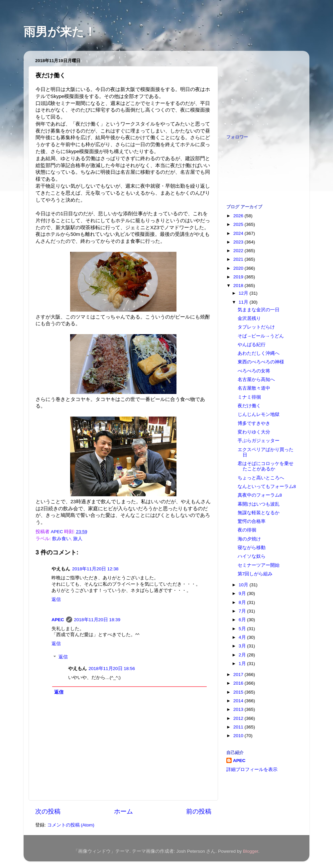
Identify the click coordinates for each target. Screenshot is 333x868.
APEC (58, 620)
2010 (239, 736)
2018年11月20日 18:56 (112, 669)
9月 (243, 593)
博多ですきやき (254, 423)
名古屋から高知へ (256, 380)
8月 (243, 602)
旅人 (78, 539)
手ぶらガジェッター (259, 441)
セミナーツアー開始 (259, 565)
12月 (244, 293)
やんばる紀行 (252, 345)
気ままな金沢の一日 (259, 310)
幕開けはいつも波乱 (259, 504)
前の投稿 (199, 811)
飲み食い (61, 539)
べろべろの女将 (254, 371)
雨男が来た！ (60, 32)
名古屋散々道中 (254, 388)
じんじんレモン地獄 (259, 414)
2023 (239, 242)
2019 (239, 277)
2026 (239, 216)
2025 (239, 224)
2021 (239, 259)
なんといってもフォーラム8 (267, 486)
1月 (243, 664)
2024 (239, 233)
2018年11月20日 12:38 (95, 569)
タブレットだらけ (256, 327)
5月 (243, 629)
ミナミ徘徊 (249, 397)
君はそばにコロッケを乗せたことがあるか (266, 466)
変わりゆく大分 (254, 432)
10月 (244, 585)
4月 (243, 637)
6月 (243, 620)
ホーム (123, 811)
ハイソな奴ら (252, 556)
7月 (243, 611)
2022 (239, 251)
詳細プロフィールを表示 (252, 770)
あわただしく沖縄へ (259, 353)
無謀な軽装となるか (259, 513)
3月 (243, 646)
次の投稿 (48, 811)
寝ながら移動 (252, 548)
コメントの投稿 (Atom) (71, 825)
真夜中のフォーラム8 (260, 495)
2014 (239, 701)
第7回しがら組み (255, 574)
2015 (239, 692)
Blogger (251, 851)
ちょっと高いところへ (261, 478)
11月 (244, 302)
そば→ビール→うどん (261, 336)
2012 (239, 718)
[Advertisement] (260, 89)
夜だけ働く (249, 406)
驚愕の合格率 (252, 521)
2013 (239, 709)
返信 (56, 599)
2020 (239, 268)
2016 (239, 683)
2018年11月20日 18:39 (97, 620)
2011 (239, 727)
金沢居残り (249, 318)
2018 (239, 286)
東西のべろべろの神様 (261, 362)
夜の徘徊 (247, 530)
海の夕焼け (249, 539)
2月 (243, 655)
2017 (239, 675)
